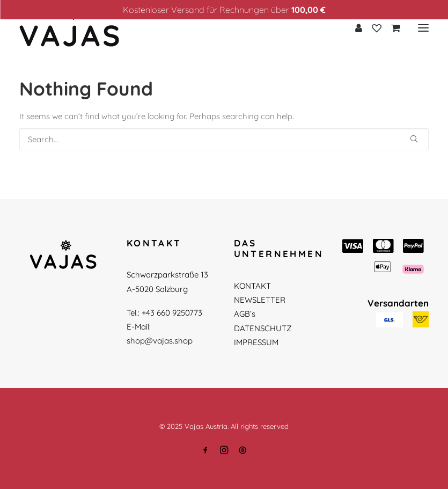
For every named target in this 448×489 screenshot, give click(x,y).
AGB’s (245, 314)
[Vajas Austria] (69, 28)
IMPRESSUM (256, 342)
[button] (414, 139)
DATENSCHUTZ (263, 328)
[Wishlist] (372, 28)
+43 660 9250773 (172, 313)
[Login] (354, 28)
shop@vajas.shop (160, 341)
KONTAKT (252, 286)
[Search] (224, 139)
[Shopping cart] (391, 28)
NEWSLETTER (260, 300)
